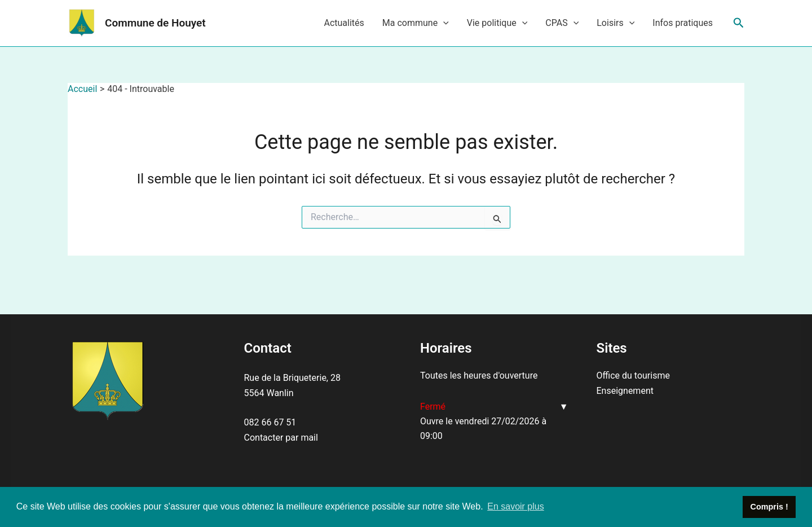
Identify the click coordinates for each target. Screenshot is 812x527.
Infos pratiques (683, 23)
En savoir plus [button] (516, 506)
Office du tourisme (633, 376)
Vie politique (497, 23)
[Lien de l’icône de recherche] (739, 23)
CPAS (562, 23)
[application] (443, 23)
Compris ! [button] (769, 507)
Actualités (344, 23)
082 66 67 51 (270, 422)
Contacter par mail (281, 438)
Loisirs (615, 23)
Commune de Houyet (155, 23)
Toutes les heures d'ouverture (479, 376)
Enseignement (625, 391)
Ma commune (416, 23)
